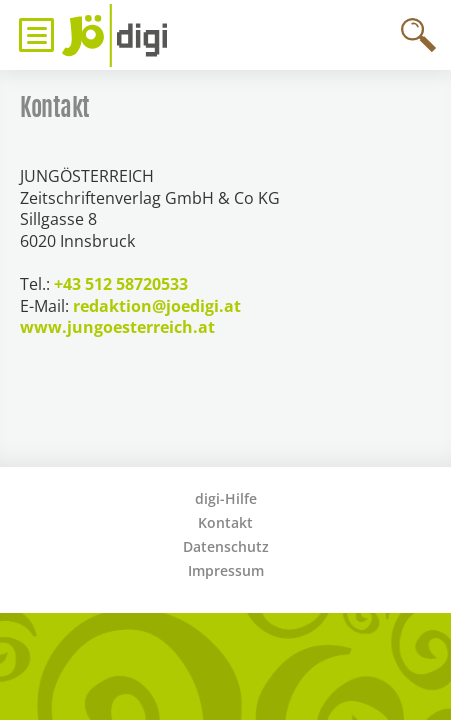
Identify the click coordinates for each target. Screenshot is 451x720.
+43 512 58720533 (121, 284)
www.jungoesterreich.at (117, 327)
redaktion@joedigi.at (157, 306)
